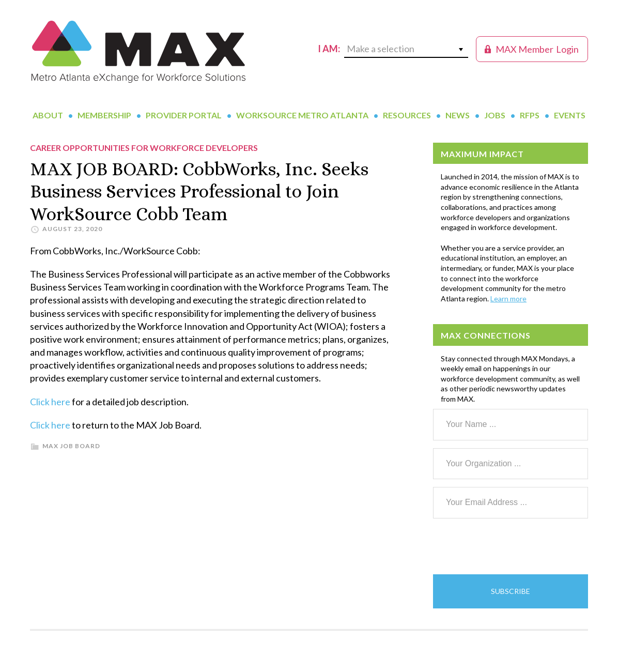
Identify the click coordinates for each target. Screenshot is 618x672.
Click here (50, 402)
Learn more (508, 299)
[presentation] (512, 546)
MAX (138, 52)
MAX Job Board (71, 446)
